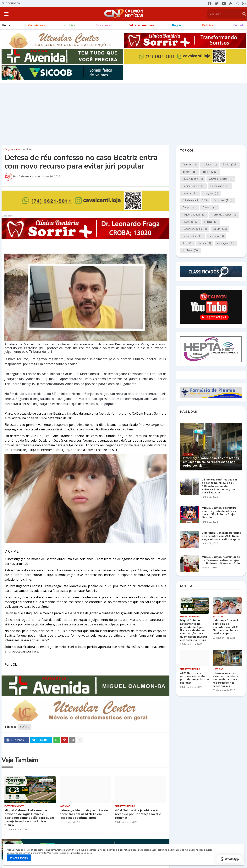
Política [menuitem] (208, 25)
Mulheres (190, 222)
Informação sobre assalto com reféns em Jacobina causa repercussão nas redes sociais (211, 462)
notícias (28, 149)
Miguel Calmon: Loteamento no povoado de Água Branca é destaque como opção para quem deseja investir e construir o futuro (29, 818)
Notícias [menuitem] (69, 25)
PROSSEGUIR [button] (19, 858)
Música (211, 222)
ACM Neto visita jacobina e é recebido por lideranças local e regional (138, 814)
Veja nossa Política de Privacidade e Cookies (69, 853)
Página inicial (12, 149)
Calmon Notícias (221, 179)
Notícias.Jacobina (195, 229)
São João (216, 236)
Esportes (223, 201)
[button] (6, 14)
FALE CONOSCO (11, 3)
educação (226, 243)
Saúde (220, 229)
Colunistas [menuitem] (36, 25)
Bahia (230, 165)
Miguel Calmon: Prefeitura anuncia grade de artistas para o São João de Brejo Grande (219, 513)
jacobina (191, 251)
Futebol (209, 208)
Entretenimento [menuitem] (140, 25)
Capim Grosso (193, 186)
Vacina (205, 243)
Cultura (190, 193)
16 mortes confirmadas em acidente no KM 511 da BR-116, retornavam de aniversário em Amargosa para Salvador (220, 486)
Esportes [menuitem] (102, 25)
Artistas (210, 165)
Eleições (211, 193)
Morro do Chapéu (224, 215)
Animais (190, 165)
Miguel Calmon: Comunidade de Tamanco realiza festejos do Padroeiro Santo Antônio (221, 560)
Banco (189, 172)
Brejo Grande (193, 179)
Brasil (210, 172)
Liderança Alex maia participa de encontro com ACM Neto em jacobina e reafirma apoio (84, 814)
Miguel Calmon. (194, 215)
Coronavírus (220, 186)
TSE (187, 243)
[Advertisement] (123, 113)
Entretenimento (195, 201)
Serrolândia (192, 236)
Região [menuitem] (177, 25)
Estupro (189, 208)
